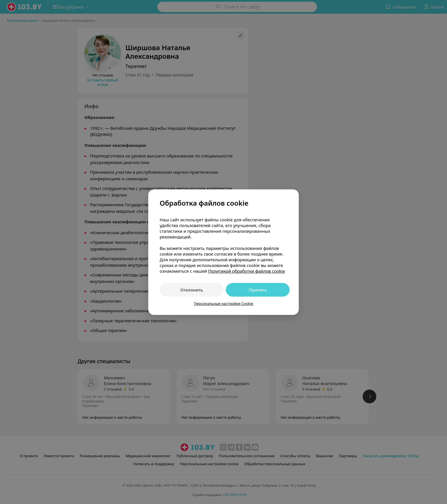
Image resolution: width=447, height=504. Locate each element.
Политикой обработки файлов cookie (247, 271)
